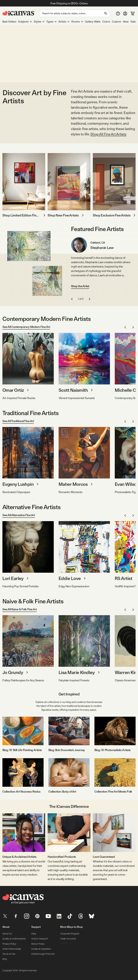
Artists (64, 22)
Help (34, 933)
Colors (106, 22)
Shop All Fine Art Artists (108, 134)
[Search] (75, 13)
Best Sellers (9, 22)
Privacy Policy (9, 944)
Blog (5, 959)
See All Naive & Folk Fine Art (20, 609)
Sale (133, 22)
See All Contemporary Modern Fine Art (26, 327)
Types (51, 22)
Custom (117, 22)
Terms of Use (9, 954)
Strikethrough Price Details (45, 954)
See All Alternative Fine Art (19, 515)
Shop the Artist (80, 286)
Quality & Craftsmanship (14, 938)
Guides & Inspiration (41, 949)
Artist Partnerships (12, 949)
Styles (39, 22)
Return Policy (38, 944)
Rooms (77, 22)
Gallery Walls (93, 22)
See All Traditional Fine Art (18, 421)
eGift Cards (66, 944)
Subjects (25, 22)
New (126, 22)
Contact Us (37, 959)
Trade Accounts (68, 938)
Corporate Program (70, 933)
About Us (7, 933)
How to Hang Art (40, 938)
